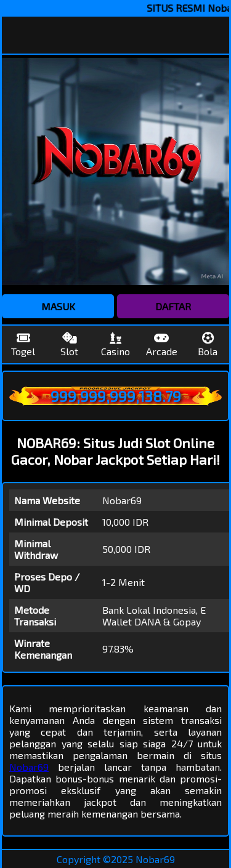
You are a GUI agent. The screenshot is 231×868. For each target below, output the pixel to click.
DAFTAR (173, 306)
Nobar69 (29, 767)
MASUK (58, 306)
